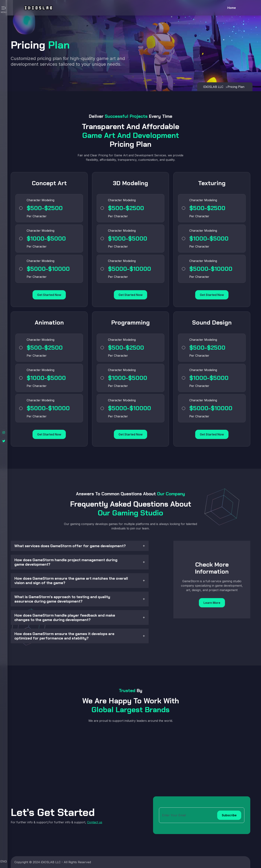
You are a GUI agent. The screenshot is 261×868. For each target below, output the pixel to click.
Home (232, 8)
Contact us (95, 822)
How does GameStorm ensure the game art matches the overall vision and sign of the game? (71, 581)
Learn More (212, 603)
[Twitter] (4, 441)
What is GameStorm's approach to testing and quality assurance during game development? (62, 599)
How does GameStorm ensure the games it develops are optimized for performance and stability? (64, 636)
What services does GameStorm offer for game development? (70, 546)
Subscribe (229, 815)
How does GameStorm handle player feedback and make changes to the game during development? (65, 617)
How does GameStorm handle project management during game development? (66, 562)
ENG (4, 861)
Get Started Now (49, 295)
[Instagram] (4, 433)
